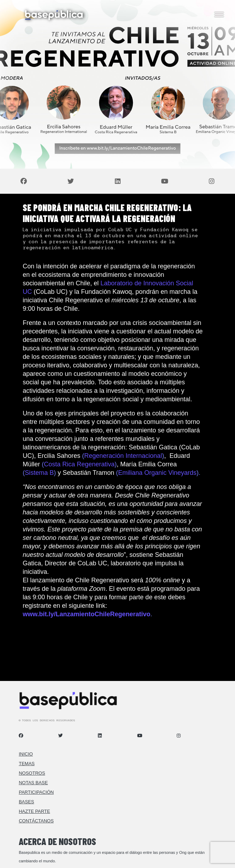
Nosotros (32, 773)
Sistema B (39, 473)
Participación (36, 792)
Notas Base (33, 783)
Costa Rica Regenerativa (79, 464)
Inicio (26, 754)
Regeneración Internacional (123, 456)
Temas (27, 764)
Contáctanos (36, 821)
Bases (26, 802)
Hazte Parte (34, 811)
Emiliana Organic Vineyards (157, 473)
